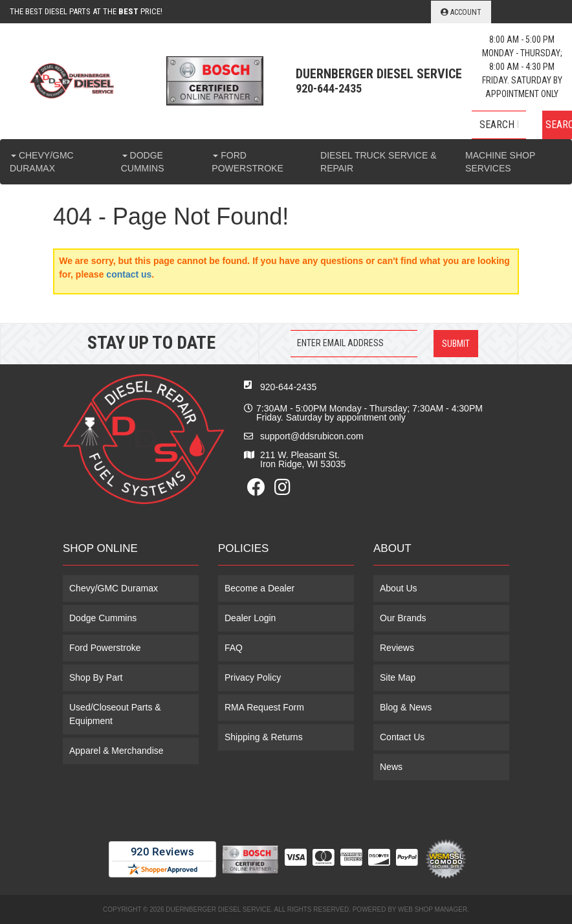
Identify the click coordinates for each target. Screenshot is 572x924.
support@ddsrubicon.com (312, 436)
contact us (129, 274)
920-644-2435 (288, 387)
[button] (522, 125)
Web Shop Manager (433, 909)
